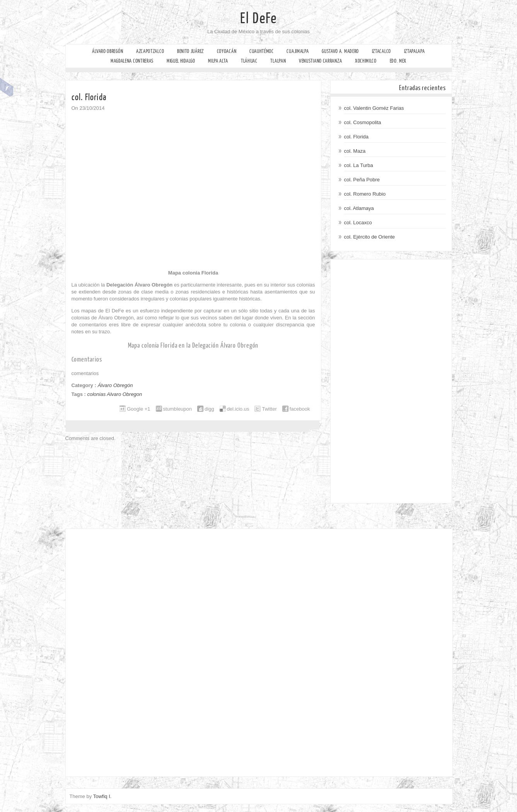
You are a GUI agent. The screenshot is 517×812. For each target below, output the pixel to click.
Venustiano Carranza (320, 61)
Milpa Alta (218, 61)
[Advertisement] (391, 381)
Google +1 (138, 409)
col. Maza (355, 151)
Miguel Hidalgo (181, 61)
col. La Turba (359, 165)
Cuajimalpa (298, 51)
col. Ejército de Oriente (370, 237)
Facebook (7, 87)
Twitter (269, 409)
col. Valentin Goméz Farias (374, 108)
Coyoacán (227, 51)
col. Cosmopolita (363, 122)
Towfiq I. (102, 796)
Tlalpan (278, 61)
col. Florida (357, 137)
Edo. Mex (398, 61)
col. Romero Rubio (365, 194)
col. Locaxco (358, 223)
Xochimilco (366, 61)
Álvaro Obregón (107, 51)
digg (209, 409)
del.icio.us (238, 409)
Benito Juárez (190, 51)
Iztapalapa (415, 51)
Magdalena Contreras (132, 61)
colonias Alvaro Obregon (114, 394)
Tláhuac (249, 61)
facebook (300, 409)
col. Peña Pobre (362, 180)
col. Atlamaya (359, 208)
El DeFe (258, 19)
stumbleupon (177, 409)
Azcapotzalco (150, 51)
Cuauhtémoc (262, 51)
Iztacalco (381, 51)
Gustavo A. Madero (340, 51)
